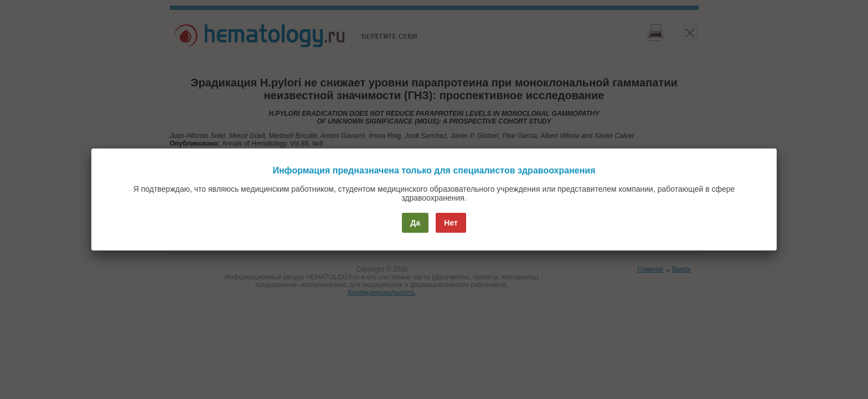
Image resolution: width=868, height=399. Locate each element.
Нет (451, 223)
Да (415, 223)
